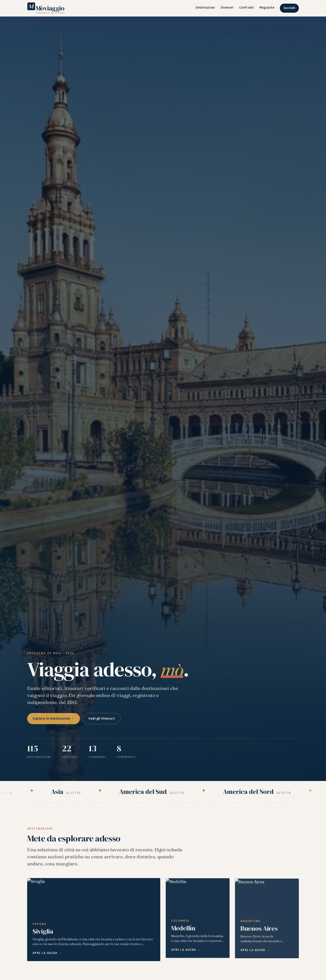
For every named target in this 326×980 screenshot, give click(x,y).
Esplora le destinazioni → (54, 718)
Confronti (247, 7)
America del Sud (158, 792)
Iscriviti (289, 8)
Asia (72, 792)
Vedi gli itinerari (102, 718)
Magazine (267, 7)
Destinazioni (205, 7)
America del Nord (263, 792)
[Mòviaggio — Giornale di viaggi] (46, 8)
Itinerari (227, 7)
